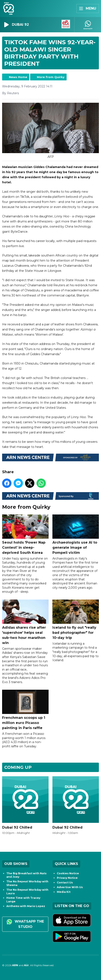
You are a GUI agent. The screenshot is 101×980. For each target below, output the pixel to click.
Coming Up (18, 767)
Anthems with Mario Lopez (26, 906)
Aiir (26, 965)
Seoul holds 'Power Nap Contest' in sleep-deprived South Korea (25, 535)
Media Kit (64, 892)
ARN (15, 965)
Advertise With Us (70, 887)
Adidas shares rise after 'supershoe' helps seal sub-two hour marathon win (25, 622)
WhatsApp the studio (25, 924)
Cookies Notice (68, 873)
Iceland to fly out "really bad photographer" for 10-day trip (76, 620)
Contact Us (65, 882)
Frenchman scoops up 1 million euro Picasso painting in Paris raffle (25, 710)
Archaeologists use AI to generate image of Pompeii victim (76, 535)
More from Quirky (51, 77)
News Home (18, 77)
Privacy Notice (67, 878)
